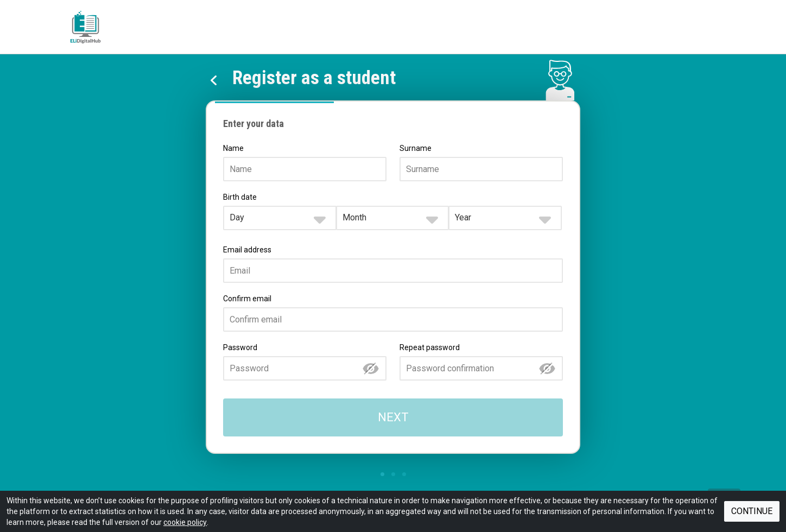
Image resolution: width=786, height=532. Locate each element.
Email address (247, 250)
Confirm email (247, 299)
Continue (752, 511)
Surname (416, 148)
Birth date (240, 197)
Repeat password (430, 347)
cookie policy (185, 522)
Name (233, 148)
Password (240, 347)
